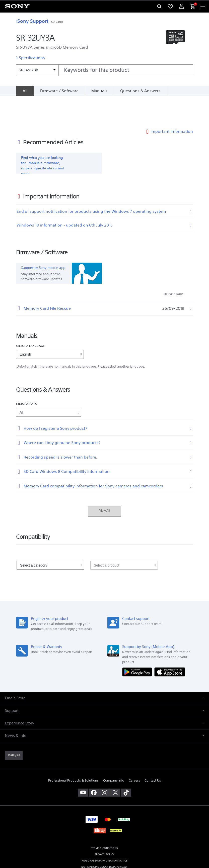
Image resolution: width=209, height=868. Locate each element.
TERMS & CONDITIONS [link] (105, 820)
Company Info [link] (114, 753)
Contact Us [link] (153, 753)
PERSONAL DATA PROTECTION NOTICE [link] (105, 833)
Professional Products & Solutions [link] (73, 753)
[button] (105, 670)
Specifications (32, 58)
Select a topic (27, 375)
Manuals (99, 91)
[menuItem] (170, 6)
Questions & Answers (140, 91)
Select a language (30, 318)
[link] (14, 727)
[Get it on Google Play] (138, 644)
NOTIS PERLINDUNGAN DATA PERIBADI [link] (104, 839)
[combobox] (105, 70)
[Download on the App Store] (170, 644)
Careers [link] (134, 753)
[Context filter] (37, 70)
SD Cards (57, 22)
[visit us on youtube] (83, 765)
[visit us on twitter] (115, 765)
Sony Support (32, 21)
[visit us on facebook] (94, 765)
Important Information (172, 103)
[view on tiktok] (126, 765)
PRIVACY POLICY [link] (105, 826)
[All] (25, 91)
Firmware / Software (59, 91)
